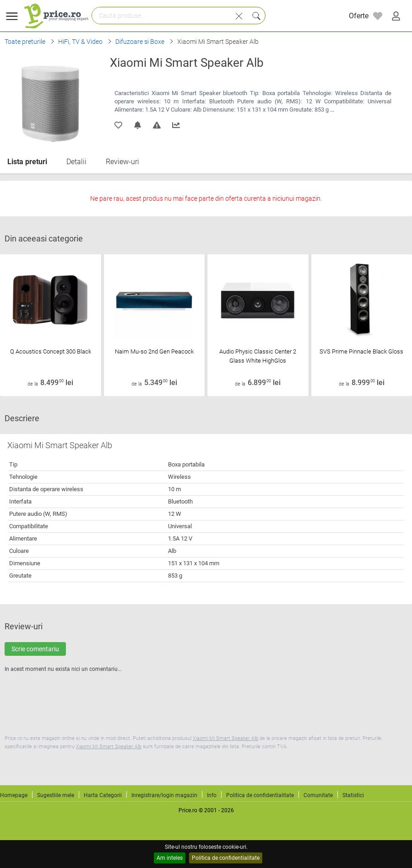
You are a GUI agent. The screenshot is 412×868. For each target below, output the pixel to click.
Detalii (76, 162)
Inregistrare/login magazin (164, 795)
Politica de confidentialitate (226, 858)
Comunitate (318, 795)
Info (212, 795)
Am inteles (170, 858)
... (332, 110)
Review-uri (122, 162)
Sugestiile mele (56, 795)
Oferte (359, 16)
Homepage (14, 795)
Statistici (353, 795)
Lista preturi (27, 162)
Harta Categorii (103, 795)
